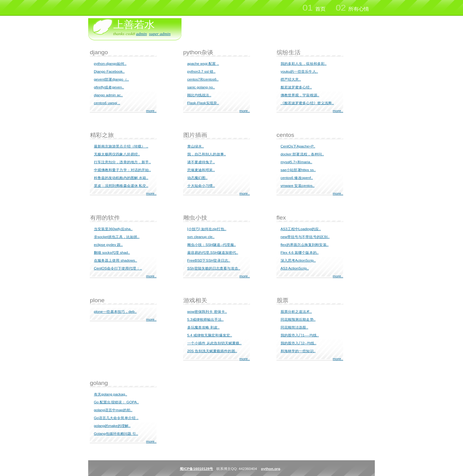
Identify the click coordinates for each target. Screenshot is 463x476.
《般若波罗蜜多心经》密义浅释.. (307, 103)
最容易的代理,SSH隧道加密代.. (213, 253)
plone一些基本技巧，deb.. (115, 312)
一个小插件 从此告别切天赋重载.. (214, 343)
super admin (160, 34)
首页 (314, 8)
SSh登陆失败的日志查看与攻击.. (214, 268)
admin (142, 34)
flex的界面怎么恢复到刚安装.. (305, 245)
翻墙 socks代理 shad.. (112, 253)
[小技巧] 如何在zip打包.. (207, 229)
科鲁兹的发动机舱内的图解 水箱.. (121, 178)
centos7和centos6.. (203, 79)
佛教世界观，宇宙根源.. (300, 95)
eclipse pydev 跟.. (108, 245)
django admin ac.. (108, 95)
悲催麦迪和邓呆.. (201, 170)
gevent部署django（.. (112, 79)
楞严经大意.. (291, 79)
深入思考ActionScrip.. (298, 260)
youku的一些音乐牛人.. (299, 71)
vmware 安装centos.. (298, 186)
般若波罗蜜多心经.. (296, 87)
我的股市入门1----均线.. (300, 335)
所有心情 (352, 8)
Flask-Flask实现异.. (203, 103)
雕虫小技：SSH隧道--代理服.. (212, 245)
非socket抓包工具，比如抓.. (117, 237)
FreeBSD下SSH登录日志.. (209, 260)
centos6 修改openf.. (297, 178)
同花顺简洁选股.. (294, 327)
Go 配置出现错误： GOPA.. (116, 402)
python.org (271, 469)
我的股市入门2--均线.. (298, 343)
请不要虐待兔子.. (201, 162)
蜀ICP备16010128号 (196, 469)
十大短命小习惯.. (201, 186)
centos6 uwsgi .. (107, 103)
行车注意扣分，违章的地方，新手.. (122, 162)
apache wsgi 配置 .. (203, 64)
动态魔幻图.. (197, 178)
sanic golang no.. (201, 87)
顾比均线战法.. (199, 95)
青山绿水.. (196, 146)
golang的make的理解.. (112, 426)
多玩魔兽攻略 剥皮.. (203, 327)
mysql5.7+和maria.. (296, 162)
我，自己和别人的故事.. (207, 154)
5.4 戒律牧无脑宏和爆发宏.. (210, 335)
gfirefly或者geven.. (109, 87)
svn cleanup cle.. (201, 237)
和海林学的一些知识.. (298, 351)
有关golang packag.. (111, 394)
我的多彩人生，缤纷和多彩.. (304, 64)
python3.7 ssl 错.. (202, 71)
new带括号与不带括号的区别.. (305, 237)
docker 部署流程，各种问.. (302, 154)
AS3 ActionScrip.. (295, 268)
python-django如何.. (110, 64)
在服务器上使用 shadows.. (116, 260)
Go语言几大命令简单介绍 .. (116, 418)
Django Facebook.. (109, 71)
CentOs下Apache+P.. (298, 146)
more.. (151, 111)
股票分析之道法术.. (296, 312)
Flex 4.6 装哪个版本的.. (300, 253)
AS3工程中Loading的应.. (301, 229)
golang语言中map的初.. (113, 410)
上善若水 (134, 25)
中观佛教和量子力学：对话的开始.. (122, 170)
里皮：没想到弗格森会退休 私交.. (121, 186)
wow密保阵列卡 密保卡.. (207, 312)
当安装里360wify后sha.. (113, 229)
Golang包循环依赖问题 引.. (116, 434)
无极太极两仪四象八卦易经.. (117, 154)
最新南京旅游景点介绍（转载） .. (121, 146)
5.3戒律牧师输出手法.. (205, 319)
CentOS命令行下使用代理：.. (118, 268)
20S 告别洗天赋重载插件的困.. (212, 351)
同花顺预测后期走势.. (298, 319)
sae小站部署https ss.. (298, 170)
